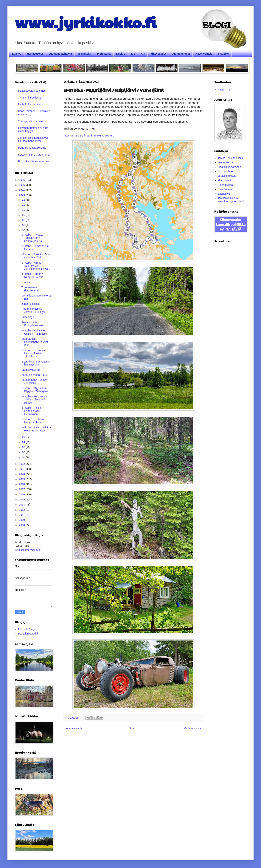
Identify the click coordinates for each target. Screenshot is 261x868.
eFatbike (223, 54)
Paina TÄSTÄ (226, 90)
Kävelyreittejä (204, 54)
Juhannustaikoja (31, 304)
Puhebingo (28, 317)
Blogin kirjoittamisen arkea (34, 161)
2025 (22, 185)
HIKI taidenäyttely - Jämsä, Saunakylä (34, 310)
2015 (22, 500)
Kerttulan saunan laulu (34, 375)
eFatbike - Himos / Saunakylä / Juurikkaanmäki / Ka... (36, 266)
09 (24, 215)
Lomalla (26, 282)
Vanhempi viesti (193, 728)
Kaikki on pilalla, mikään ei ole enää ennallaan (37, 429)
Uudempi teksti (73, 728)
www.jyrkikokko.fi (86, 22)
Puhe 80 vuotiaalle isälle (32, 148)
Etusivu (17, 54)
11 (24, 205)
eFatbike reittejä (227, 176)
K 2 (133, 54)
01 (24, 457)
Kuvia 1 (121, 54)
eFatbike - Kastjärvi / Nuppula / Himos (33, 421)
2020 (22, 474)
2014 (22, 505)
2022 (22, 464)
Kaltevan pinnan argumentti (34, 155)
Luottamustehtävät (60, 54)
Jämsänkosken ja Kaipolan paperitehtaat (231, 200)
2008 (22, 525)
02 (24, 452)
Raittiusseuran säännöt (32, 91)
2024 (22, 190)
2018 (22, 484)
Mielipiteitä (84, 54)
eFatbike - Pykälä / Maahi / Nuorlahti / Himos (36, 256)
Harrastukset (35, 54)
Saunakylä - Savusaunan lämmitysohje (36, 363)
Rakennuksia (225, 185)
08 (24, 220)
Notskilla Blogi (27, 629)
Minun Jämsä (225, 162)
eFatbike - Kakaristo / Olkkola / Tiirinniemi (34, 332)
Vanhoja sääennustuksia (32, 121)
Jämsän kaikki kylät (30, 98)
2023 (22, 195)
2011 (22, 515)
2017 (22, 489)
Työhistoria (104, 54)
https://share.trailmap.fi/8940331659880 (89, 135)
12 (24, 200)
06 (24, 230)
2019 (22, 479)
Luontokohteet (181, 54)
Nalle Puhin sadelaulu (31, 104)
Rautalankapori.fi (28, 634)
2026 (22, 180)
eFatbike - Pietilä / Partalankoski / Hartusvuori (32, 411)
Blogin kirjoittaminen (229, 167)
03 (24, 447)
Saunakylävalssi (31, 370)
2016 (22, 494)
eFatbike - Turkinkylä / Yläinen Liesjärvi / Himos (34, 400)
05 (24, 437)
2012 (22, 510)
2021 (22, 469)
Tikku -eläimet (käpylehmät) (30, 289)
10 (24, 210)
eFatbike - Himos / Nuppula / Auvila (32, 275)
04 (24, 442)
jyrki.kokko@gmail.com (28, 550)
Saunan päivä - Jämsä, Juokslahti (35, 381)
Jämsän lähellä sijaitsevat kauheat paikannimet (33, 139)
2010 (22, 520)
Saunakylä (224, 194)
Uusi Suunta (225, 189)
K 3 (143, 54)
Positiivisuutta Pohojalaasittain (32, 324)
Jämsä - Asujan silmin (230, 158)
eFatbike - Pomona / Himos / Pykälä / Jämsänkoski (33, 353)
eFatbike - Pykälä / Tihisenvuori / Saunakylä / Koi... (33, 238)
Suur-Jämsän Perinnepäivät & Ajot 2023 (35, 342)
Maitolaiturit (224, 180)
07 (24, 225)
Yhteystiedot (158, 54)
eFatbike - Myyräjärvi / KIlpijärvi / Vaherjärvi (35, 390)
